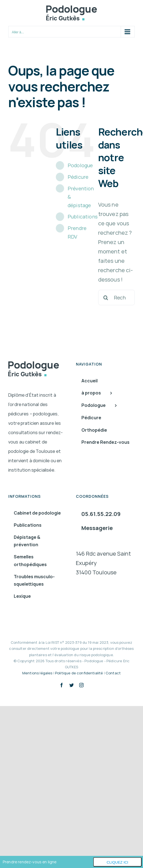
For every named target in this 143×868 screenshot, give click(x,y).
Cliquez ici (118, 862)
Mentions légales (37, 673)
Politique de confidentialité (79, 673)
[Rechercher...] (116, 298)
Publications (83, 217)
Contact (113, 673)
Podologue (80, 165)
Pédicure (78, 177)
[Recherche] (106, 298)
